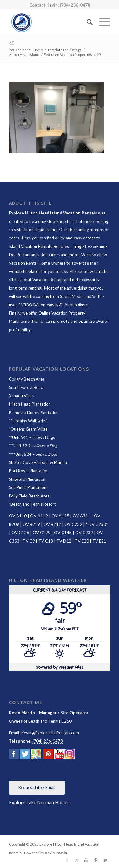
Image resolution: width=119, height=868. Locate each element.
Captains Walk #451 (29, 421)
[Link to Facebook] (67, 860)
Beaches (61, 246)
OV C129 (42, 533)
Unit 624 (23, 454)
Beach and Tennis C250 (50, 721)
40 (12, 43)
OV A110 (18, 516)
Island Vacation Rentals (30, 246)
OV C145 (63, 533)
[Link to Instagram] (77, 860)
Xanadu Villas (21, 396)
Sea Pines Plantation (28, 487)
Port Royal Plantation (29, 471)
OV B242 (52, 524)
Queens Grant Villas (29, 429)
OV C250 (97, 524)
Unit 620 (22, 446)
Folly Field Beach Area (29, 496)
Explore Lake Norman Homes (39, 802)
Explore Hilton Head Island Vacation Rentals (53, 213)
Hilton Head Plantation (30, 404)
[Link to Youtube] (86, 860)
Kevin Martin (56, 853)
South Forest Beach (27, 387)
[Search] (86, 22)
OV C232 (73, 524)
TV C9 (29, 541)
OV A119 (39, 516)
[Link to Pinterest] (96, 860)
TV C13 (46, 541)
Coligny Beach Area (27, 379)
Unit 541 (20, 437)
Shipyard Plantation (27, 479)
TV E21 (99, 541)
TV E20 (82, 541)
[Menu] (101, 22)
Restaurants (28, 255)
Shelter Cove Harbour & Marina (38, 462)
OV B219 (31, 524)
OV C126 (20, 533)
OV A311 (82, 516)
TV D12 (64, 541)
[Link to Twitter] (105, 860)
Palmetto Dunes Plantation (34, 413)
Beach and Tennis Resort (33, 504)
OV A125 (60, 516)
